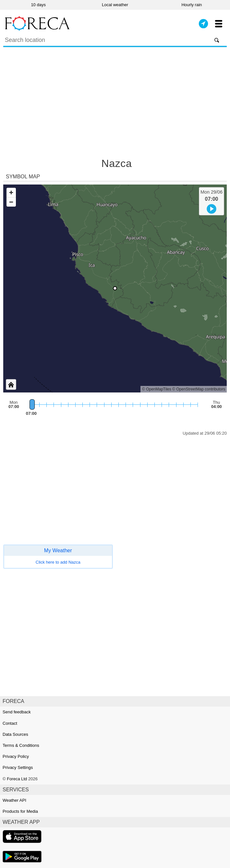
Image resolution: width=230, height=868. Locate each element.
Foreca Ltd (17, 779)
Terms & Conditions (21, 745)
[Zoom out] (11, 202)
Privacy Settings (18, 767)
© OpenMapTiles (157, 389)
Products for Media (20, 811)
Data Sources (15, 734)
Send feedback (17, 712)
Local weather (115, 5)
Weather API (14, 800)
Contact (10, 723)
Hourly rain (192, 5)
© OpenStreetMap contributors (199, 389)
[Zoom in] (11, 192)
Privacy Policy (16, 756)
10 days (38, 5)
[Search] (115, 41)
